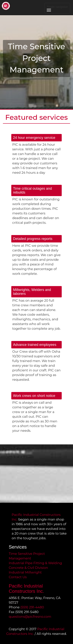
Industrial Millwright (25, 572)
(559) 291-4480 (32, 607)
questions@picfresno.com (30, 617)
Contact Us (18, 577)
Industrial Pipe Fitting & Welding (35, 563)
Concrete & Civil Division (28, 568)
